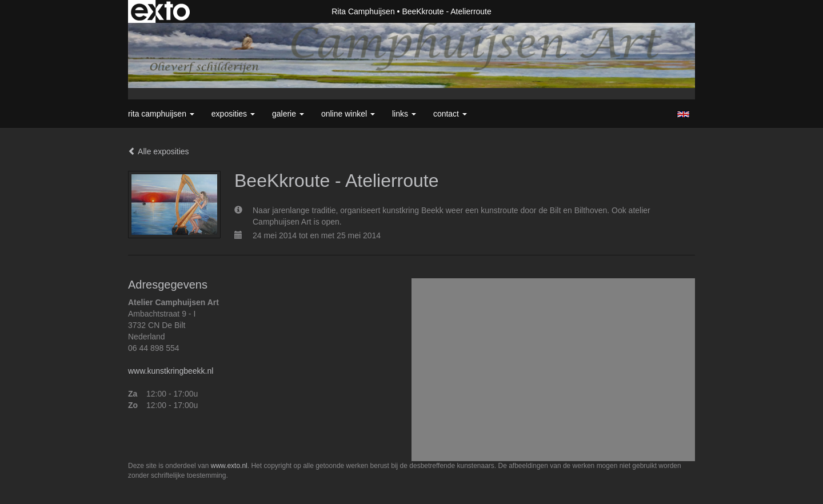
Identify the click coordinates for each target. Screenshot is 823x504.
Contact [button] (450, 114)
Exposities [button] (233, 114)
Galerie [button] (288, 114)
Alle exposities (159, 151)
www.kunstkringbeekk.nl (171, 371)
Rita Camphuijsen (363, 11)
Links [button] (404, 114)
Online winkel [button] (348, 114)
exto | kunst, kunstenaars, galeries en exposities (160, 11)
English (683, 114)
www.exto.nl (229, 466)
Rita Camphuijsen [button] (161, 114)
